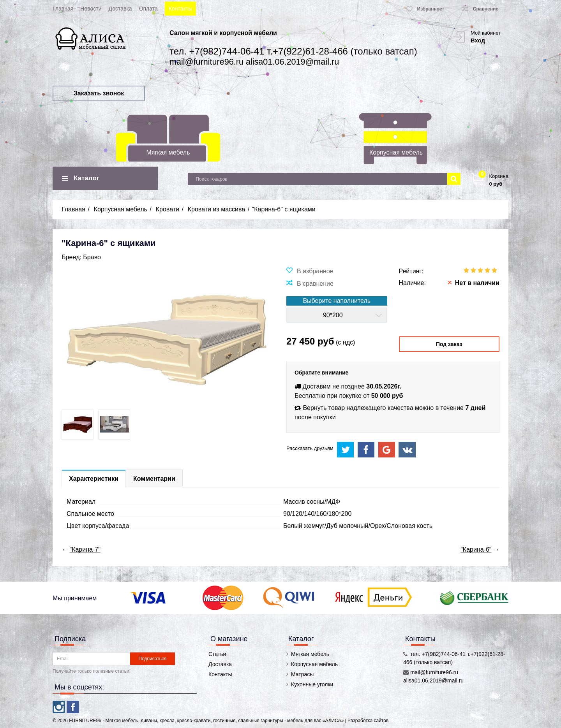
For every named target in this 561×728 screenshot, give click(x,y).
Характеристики (94, 479)
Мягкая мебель (168, 152)
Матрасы (302, 674)
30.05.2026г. (384, 386)
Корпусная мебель (396, 152)
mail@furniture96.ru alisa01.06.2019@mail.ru (254, 62)
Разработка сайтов (368, 721)
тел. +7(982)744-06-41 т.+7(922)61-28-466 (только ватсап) (293, 51)
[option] (78, 425)
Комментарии (154, 479)
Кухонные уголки (312, 684)
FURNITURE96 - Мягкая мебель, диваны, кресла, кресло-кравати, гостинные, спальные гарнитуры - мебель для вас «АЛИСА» (207, 721)
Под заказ (449, 344)
